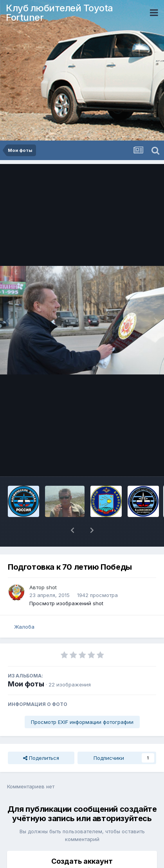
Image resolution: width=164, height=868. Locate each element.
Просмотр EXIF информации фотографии (82, 702)
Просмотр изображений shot (66, 583)
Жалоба (24, 606)
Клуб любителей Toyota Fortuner (59, 13)
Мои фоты (26, 664)
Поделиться (41, 738)
